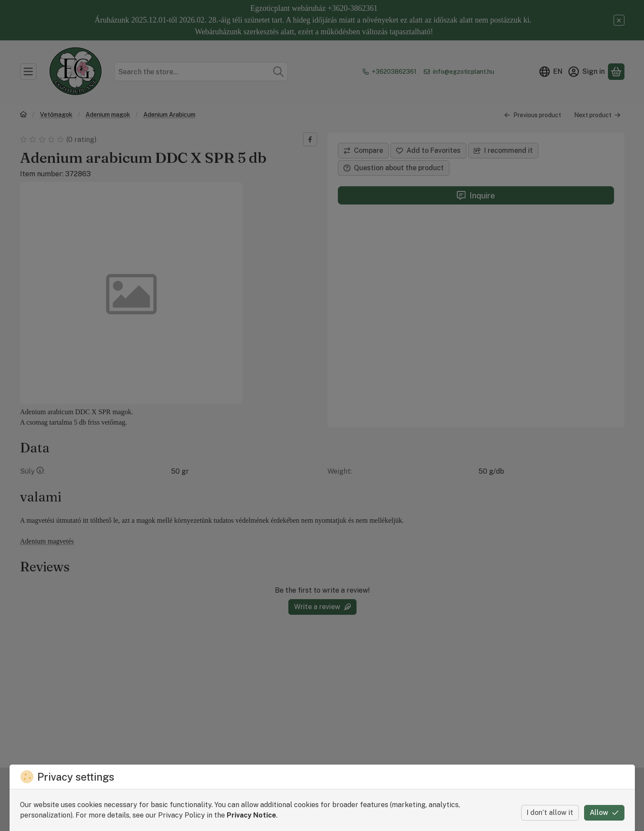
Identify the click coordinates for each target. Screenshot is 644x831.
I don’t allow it (550, 813)
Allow (604, 813)
